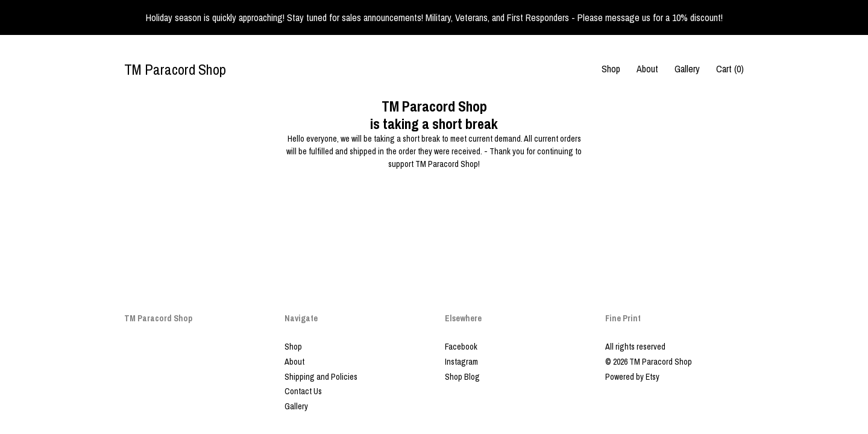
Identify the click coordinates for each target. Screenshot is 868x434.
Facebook (461, 347)
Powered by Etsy (632, 377)
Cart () (730, 69)
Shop (611, 69)
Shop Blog (462, 377)
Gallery (687, 69)
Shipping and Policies (321, 377)
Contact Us (303, 391)
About (647, 69)
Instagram (461, 362)
